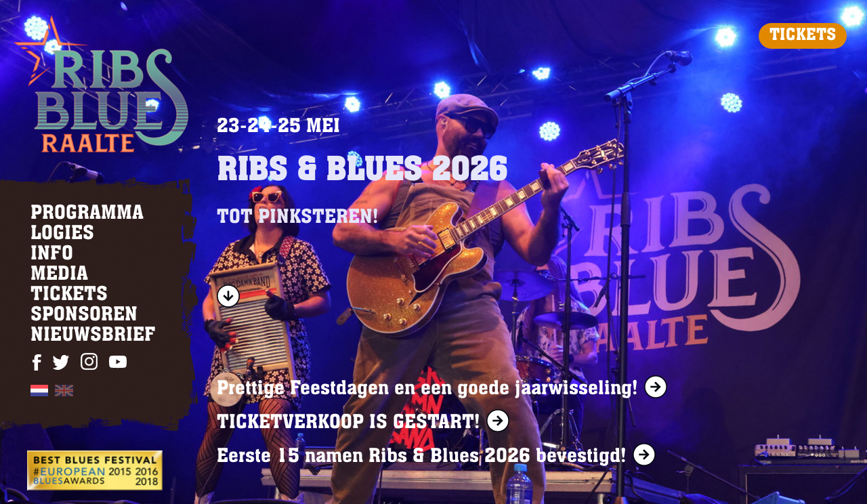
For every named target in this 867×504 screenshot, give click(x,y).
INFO (52, 255)
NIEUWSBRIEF (93, 336)
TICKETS (803, 36)
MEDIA (59, 275)
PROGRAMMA (87, 214)
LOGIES (62, 234)
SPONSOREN (84, 316)
